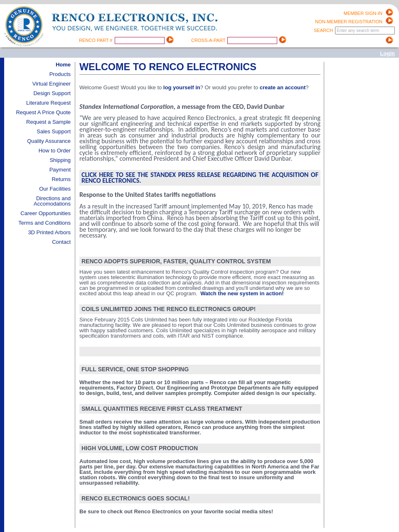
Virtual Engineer (52, 84)
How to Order (55, 151)
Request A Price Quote (43, 112)
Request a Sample (48, 122)
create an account (283, 87)
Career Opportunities (46, 213)
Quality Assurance (49, 141)
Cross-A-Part (209, 40)
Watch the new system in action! (242, 293)
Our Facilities (55, 189)
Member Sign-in (363, 13)
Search (324, 30)
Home (63, 65)
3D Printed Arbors (49, 232)
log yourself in (182, 87)
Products (60, 74)
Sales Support (54, 131)
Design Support (52, 93)
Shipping (60, 160)
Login (388, 53)
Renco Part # (96, 40)
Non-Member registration (349, 22)
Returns (61, 179)
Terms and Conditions (44, 223)
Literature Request (48, 103)
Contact (61, 242)
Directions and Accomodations (52, 201)
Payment (60, 170)
